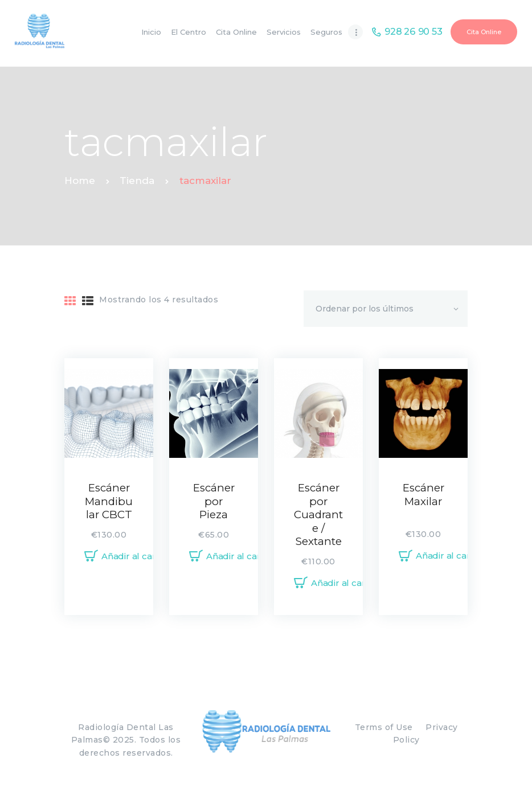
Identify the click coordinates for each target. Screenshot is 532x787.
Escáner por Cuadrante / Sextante (318, 515)
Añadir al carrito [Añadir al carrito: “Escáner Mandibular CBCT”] (136, 556)
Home (80, 181)
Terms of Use (384, 727)
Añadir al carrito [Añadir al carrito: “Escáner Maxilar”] (450, 556)
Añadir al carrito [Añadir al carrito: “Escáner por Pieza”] (241, 556)
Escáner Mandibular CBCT (109, 501)
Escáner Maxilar (423, 495)
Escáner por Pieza (214, 501)
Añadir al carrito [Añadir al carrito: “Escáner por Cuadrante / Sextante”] (345, 583)
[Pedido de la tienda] (386, 309)
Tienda (137, 181)
